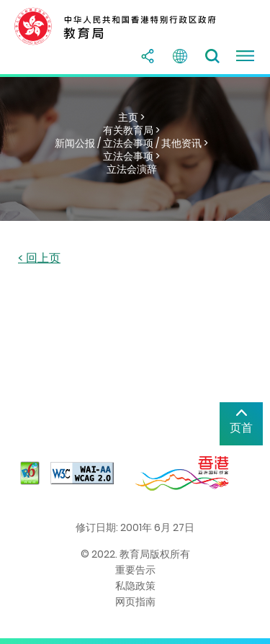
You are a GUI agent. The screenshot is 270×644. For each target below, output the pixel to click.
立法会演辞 (132, 169)
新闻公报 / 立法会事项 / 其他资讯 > (131, 143)
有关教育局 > (131, 130)
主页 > (131, 117)
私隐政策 (135, 586)
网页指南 (135, 602)
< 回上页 (39, 259)
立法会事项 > (131, 156)
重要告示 (135, 570)
